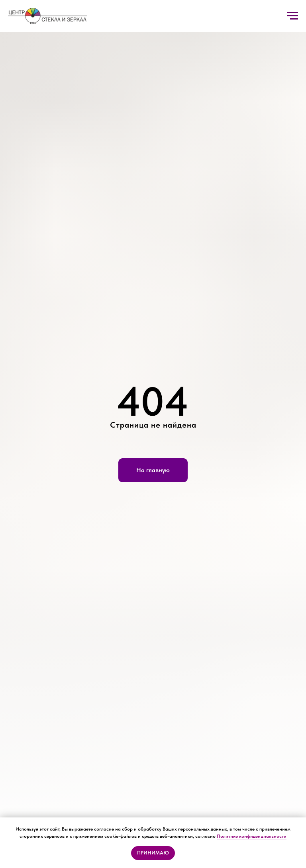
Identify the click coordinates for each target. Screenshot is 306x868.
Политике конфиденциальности (252, 836)
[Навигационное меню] (292, 16)
